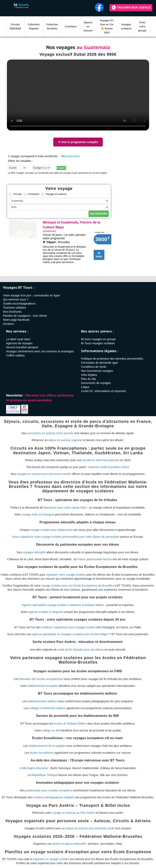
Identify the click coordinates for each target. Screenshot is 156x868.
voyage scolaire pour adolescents (52, 530)
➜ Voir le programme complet (78, 142)
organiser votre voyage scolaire (66, 575)
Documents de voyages (96, 383)
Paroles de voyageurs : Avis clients (25, 316)
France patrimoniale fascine (94, 559)
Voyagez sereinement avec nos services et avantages (40, 351)
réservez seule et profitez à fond (109, 467)
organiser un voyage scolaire (51, 859)
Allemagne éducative (35, 768)
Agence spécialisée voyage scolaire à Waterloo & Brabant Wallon (63, 605)
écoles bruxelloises (42, 753)
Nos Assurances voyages (97, 371)
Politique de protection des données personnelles (112, 359)
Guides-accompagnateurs (19, 304)
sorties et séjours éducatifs (69, 844)
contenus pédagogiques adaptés (54, 797)
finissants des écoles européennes (41, 679)
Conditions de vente (94, 367)
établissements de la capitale (47, 746)
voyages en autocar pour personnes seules (44, 474)
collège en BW (51, 730)
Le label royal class (18, 339)
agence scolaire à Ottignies (46, 612)
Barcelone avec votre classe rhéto (65, 508)
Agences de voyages (19, 343)
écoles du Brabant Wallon (70, 724)
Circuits (15, 194)
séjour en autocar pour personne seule (90, 828)
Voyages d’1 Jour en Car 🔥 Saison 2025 (107, 27)
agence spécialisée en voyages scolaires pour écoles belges (70, 634)
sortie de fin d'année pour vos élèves (81, 650)
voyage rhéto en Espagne (38, 514)
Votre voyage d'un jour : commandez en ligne (31, 295)
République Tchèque (44, 775)
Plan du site (88, 379)
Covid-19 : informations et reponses (103, 391)
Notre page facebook (16, 320)
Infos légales (89, 375)
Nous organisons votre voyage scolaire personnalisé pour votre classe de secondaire (66, 537)
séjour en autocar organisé (65, 440)
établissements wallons (42, 701)
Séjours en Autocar (88, 27)
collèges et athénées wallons (47, 708)
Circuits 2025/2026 (15, 27)
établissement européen (43, 686)
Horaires (8, 324)
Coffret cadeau (15, 355)
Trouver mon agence (131, 7)
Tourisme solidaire (15, 308)
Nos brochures (12, 312)
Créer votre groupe (142, 27)
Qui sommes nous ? (16, 299)
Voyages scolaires (126, 27)
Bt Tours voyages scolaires (98, 343)
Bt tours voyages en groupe (98, 339)
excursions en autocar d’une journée (50, 433)
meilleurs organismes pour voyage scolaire (68, 627)
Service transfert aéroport (22, 347)
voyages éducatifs (34, 552)
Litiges (85, 387)
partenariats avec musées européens (49, 790)
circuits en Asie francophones (101, 460)
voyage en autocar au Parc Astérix (74, 813)
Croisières (71, 27)
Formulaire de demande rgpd (99, 363)
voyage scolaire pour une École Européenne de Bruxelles (77, 586)
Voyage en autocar (54, 194)
